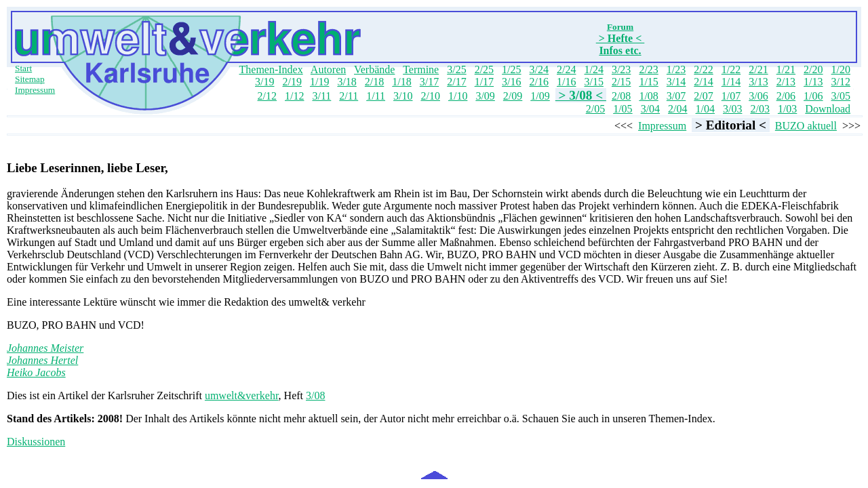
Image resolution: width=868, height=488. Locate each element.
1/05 (623, 109)
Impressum (35, 90)
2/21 (758, 69)
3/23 (621, 69)
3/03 (732, 109)
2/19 (292, 82)
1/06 (813, 96)
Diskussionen (36, 442)
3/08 (315, 395)
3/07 (676, 96)
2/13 (786, 82)
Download (828, 109)
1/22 (731, 69)
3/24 (539, 69)
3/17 (429, 82)
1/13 (813, 82)
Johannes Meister (45, 348)
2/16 (539, 82)
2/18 (374, 82)
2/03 (759, 109)
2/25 (484, 69)
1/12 (294, 96)
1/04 (705, 109)
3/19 (264, 82)
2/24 (566, 69)
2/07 (703, 96)
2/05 (595, 109)
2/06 (786, 96)
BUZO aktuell (806, 126)
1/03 (787, 109)
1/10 (458, 96)
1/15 (648, 82)
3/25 (456, 69)
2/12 (267, 96)
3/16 (511, 82)
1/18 (401, 82)
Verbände (374, 69)
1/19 (319, 82)
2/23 (648, 69)
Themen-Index (271, 69)
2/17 (456, 82)
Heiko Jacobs (36, 372)
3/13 (758, 82)
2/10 (430, 96)
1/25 (511, 69)
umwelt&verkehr (242, 395)
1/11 (376, 96)
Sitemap (30, 79)
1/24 (593, 69)
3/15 (593, 82)
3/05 (841, 96)
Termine (421, 69)
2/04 (677, 109)
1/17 (484, 82)
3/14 (676, 82)
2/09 (513, 96)
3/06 (758, 96)
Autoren (328, 69)
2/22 (703, 69)
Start (23, 68)
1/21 (786, 69)
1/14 (731, 82)
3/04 (650, 109)
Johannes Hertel (42, 360)
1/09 (540, 96)
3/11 (321, 96)
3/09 (485, 96)
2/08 (621, 96)
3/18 (347, 82)
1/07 (731, 96)
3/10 (403, 96)
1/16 (566, 82)
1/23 (676, 69)
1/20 (841, 69)
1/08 (648, 96)
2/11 (349, 96)
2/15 (621, 82)
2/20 (813, 69)
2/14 (703, 82)
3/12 (841, 82)
